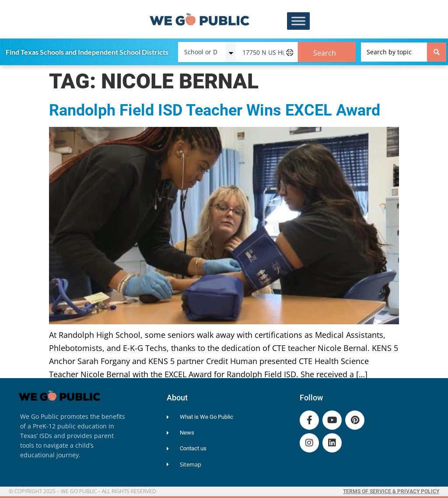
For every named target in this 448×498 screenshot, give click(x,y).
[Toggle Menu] (298, 21)
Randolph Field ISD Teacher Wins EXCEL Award (215, 110)
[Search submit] (437, 52)
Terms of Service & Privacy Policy (391, 491)
